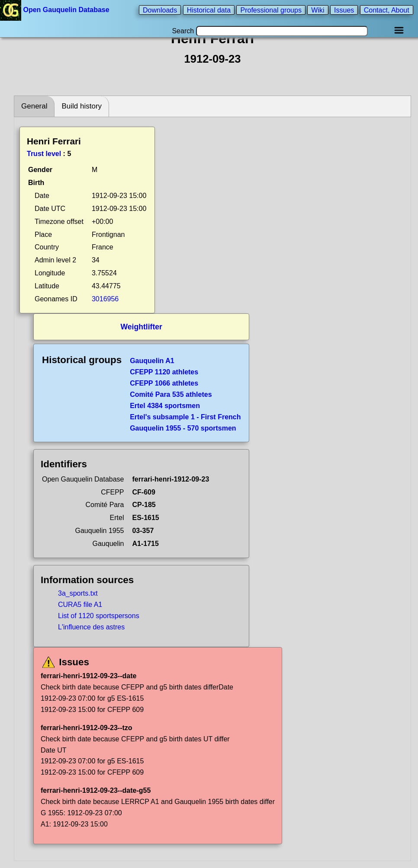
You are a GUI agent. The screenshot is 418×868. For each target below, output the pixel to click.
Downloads (160, 10)
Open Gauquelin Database (56, 10)
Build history (82, 106)
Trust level (44, 154)
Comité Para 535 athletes (171, 394)
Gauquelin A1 (152, 361)
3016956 (105, 299)
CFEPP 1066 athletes (164, 383)
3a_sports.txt (78, 593)
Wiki (318, 10)
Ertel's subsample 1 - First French (185, 417)
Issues (344, 10)
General (34, 106)
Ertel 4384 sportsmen (165, 406)
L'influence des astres (91, 627)
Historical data (209, 10)
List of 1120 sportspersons (99, 616)
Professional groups (271, 10)
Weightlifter (141, 327)
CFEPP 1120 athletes (164, 372)
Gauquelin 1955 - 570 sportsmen (183, 428)
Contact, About (387, 10)
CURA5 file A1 (80, 605)
